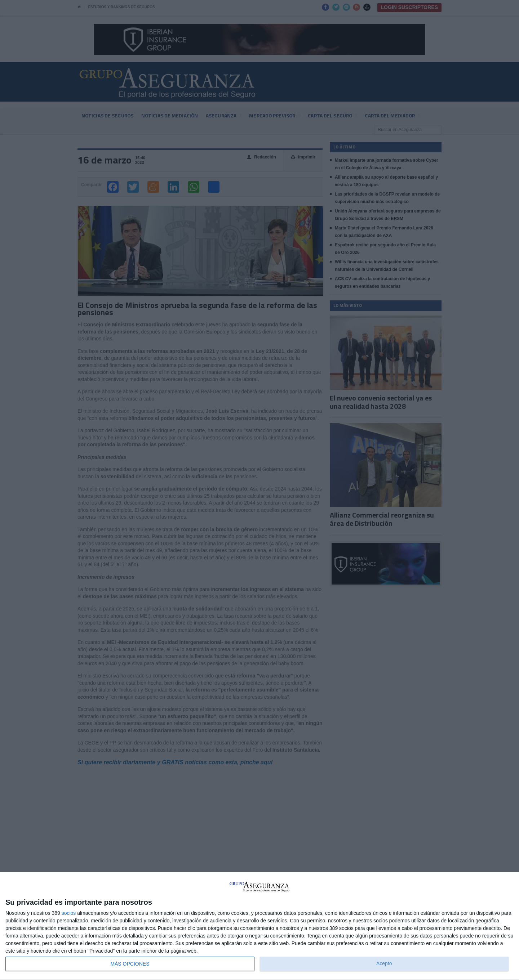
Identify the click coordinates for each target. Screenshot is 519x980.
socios (69, 913)
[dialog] (259, 926)
